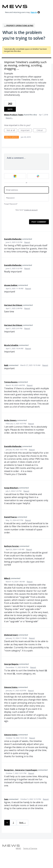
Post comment (39, 222)
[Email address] (26, 190)
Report (27, 242)
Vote (10, 109)
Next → (23, 823)
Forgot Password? (11, 204)
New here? (27, 210)
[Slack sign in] (38, 176)
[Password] (26, 198)
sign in (34, 12)
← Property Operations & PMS (19, 25)
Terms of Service (30, 848)
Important (26, 131)
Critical (41, 131)
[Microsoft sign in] (15, 176)
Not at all (12, 131)
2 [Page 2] (13, 823)
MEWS (18, 848)
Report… (9, 118)
